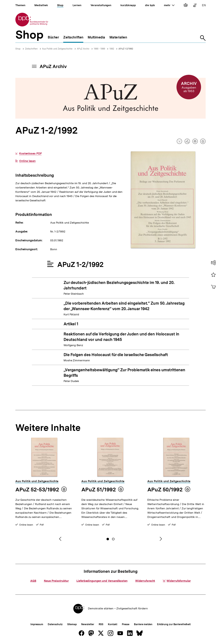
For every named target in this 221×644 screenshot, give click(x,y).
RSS (101, 624)
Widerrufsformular (177, 581)
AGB (33, 581)
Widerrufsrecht (145, 581)
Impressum (37, 624)
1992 (112, 49)
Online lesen (27, 161)
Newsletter (88, 624)
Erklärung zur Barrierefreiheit (174, 624)
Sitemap (72, 624)
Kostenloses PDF (30, 154)
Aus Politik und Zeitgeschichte (57, 49)
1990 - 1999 (99, 49)
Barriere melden (143, 624)
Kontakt (112, 624)
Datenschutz (55, 624)
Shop (18, 49)
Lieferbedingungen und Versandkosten (102, 581)
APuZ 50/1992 (165, 490)
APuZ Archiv (83, 49)
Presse (126, 624)
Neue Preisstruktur (56, 581)
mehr (169, 5)
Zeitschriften (31, 49)
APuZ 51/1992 (99, 490)
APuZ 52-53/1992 (37, 490)
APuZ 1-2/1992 (126, 49)
